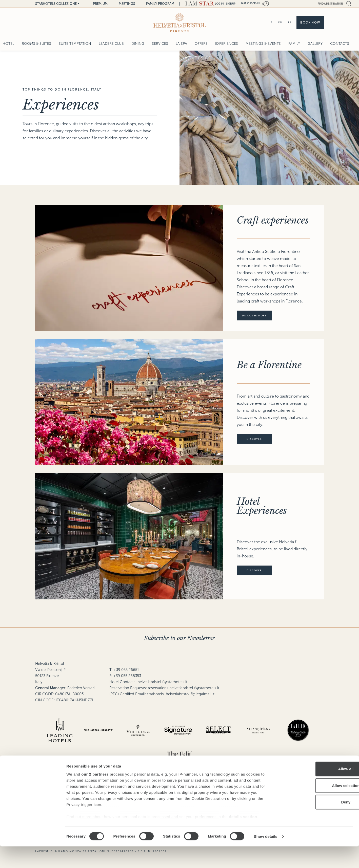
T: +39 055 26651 (124, 670)
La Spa (181, 44)
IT (271, 22)
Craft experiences (273, 220)
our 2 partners (95, 796)
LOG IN (219, 4)
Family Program (160, 4)
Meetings (127, 4)
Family (294, 44)
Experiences (227, 44)
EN (280, 22)
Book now (310, 23)
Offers (201, 44)
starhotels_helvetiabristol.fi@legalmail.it (181, 694)
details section (243, 838)
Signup (231, 4)
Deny (317, 824)
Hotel (8, 44)
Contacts (340, 44)
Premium (100, 4)
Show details (266, 858)
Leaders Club (111, 44)
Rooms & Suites (36, 44)
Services (160, 44)
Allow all (317, 791)
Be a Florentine (269, 365)
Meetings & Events (263, 44)
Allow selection (317, 807)
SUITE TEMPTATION (75, 44)
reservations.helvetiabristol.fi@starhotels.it (184, 688)
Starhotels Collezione (56, 4)
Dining (138, 44)
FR (290, 22)
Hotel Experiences (262, 506)
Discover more (257, 316)
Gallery (315, 44)
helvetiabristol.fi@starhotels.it (162, 682)
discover (259, 439)
